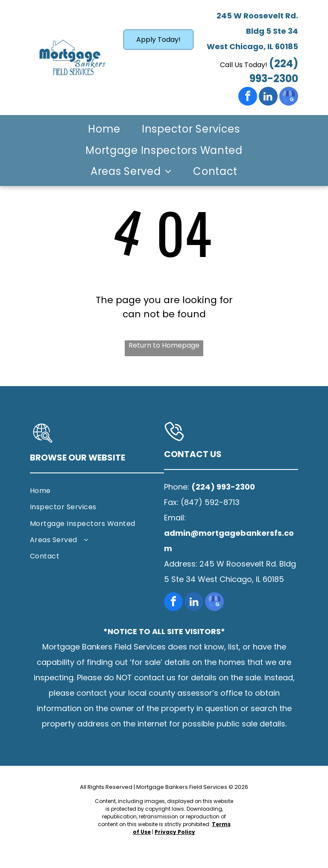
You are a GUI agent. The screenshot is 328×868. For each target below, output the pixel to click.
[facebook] (248, 97)
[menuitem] (104, 130)
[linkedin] (268, 97)
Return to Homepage (164, 345)
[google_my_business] (289, 97)
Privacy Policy (175, 832)
